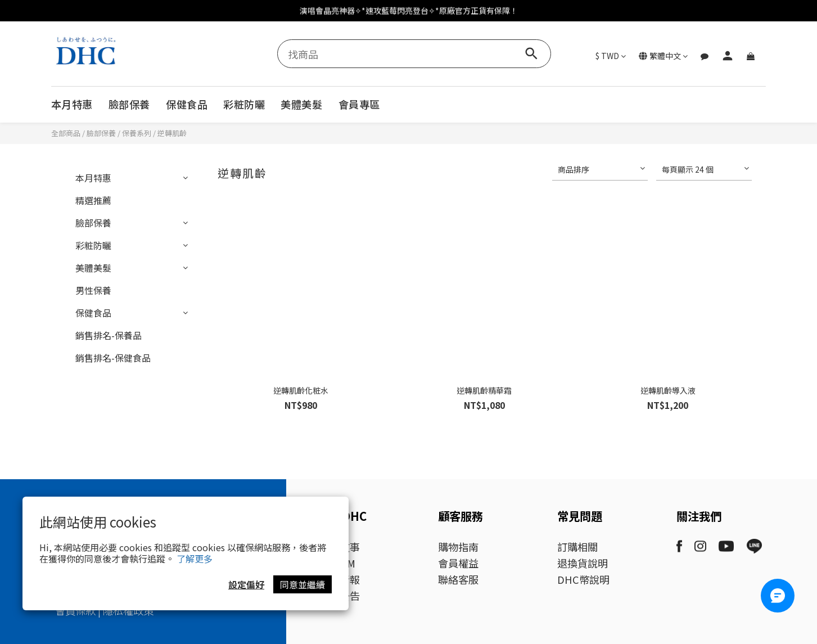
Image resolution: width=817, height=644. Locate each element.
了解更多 (195, 559)
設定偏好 (246, 584)
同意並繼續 (303, 584)
